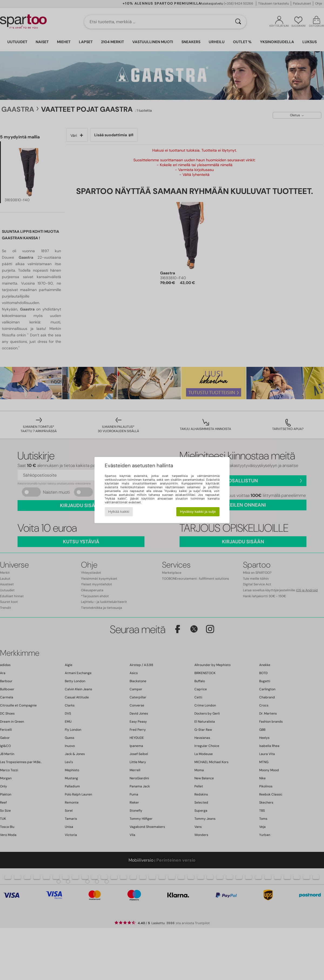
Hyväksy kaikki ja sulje (198, 512)
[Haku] (238, 22)
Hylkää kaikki (119, 512)
